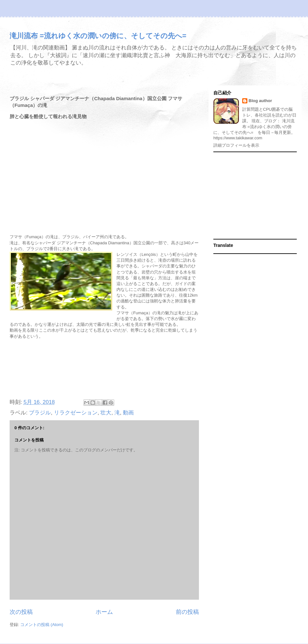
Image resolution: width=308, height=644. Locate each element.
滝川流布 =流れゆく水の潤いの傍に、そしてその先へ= (98, 36)
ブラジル (40, 413)
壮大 (106, 413)
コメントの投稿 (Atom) (42, 625)
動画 (128, 413)
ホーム (104, 612)
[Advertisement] (104, 370)
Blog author (260, 101)
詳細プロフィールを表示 (236, 145)
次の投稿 (21, 612)
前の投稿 (187, 612)
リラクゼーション (76, 413)
